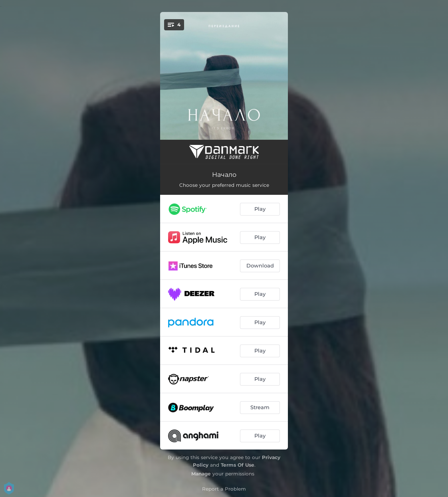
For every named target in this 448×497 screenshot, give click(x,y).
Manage (201, 474)
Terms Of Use (238, 465)
